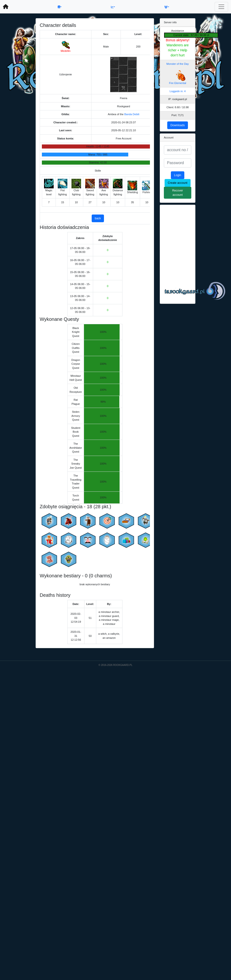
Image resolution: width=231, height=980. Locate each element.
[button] (60, 7)
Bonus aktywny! (178, 40)
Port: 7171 (178, 115)
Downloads (177, 125)
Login (177, 175)
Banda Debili (132, 114)
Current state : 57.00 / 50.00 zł (191, 35)
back (98, 218)
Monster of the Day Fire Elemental (178, 74)
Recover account (178, 193)
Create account (177, 183)
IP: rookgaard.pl (178, 99)
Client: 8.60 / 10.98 (178, 107)
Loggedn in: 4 (178, 91)
